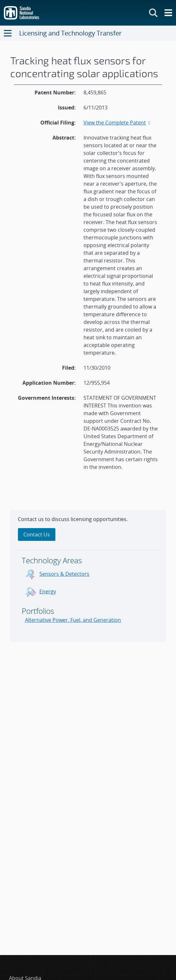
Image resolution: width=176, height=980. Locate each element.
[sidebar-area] (88, 576)
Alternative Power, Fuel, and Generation (73, 620)
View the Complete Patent (117, 123)
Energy (48, 591)
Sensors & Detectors (64, 574)
